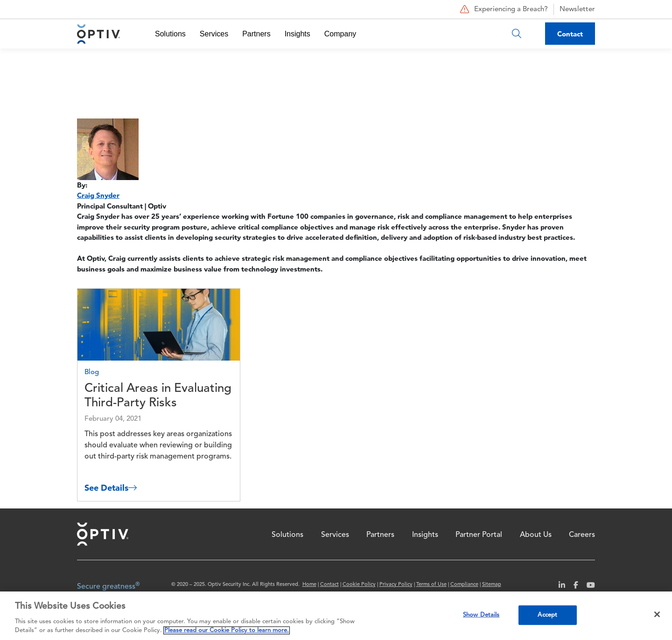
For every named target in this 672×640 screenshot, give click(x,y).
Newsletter (577, 10)
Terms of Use (431, 585)
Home (103, 534)
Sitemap (492, 585)
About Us (536, 535)
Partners (256, 34)
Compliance (464, 585)
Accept (547, 615)
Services (214, 34)
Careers (582, 535)
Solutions (170, 34)
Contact (570, 34)
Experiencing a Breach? (503, 9)
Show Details (481, 615)
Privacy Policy (396, 585)
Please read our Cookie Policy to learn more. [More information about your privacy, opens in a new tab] (227, 630)
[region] (336, 616)
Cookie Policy (359, 585)
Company (340, 34)
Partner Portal (479, 535)
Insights (297, 34)
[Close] (657, 614)
